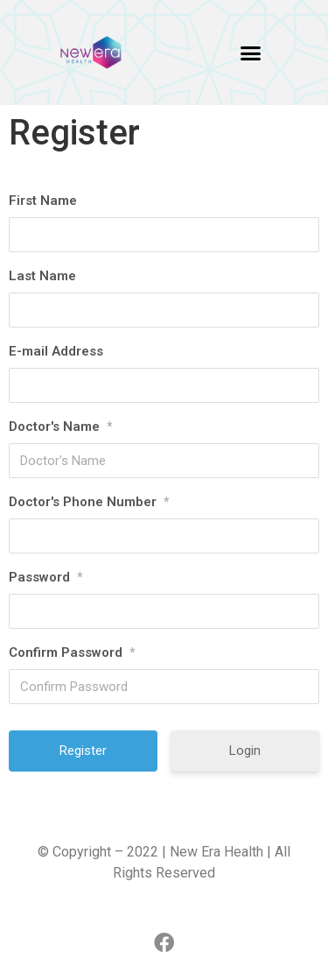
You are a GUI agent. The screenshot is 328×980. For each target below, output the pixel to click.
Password (45, 577)
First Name (43, 201)
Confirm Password (72, 652)
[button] (250, 53)
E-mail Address (56, 351)
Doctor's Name (60, 427)
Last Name (42, 276)
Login (245, 751)
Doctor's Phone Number (89, 502)
